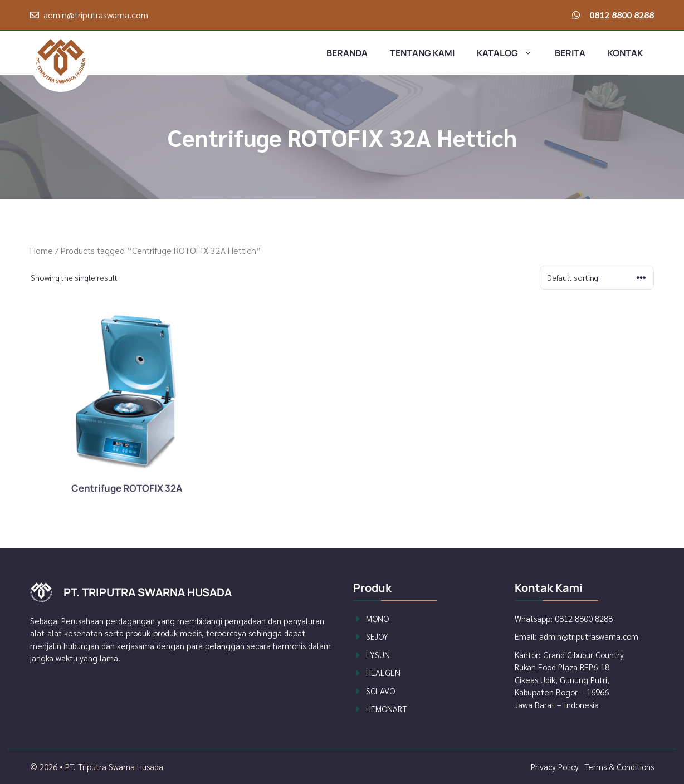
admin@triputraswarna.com (96, 15)
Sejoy (377, 636)
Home (41, 250)
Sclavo (380, 691)
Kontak (625, 53)
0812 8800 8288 (622, 15)
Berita (570, 53)
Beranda (347, 53)
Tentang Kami (422, 53)
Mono (377, 618)
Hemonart (386, 709)
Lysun (378, 655)
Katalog (510, 53)
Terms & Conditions (619, 766)
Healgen (383, 672)
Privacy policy (555, 766)
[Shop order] (597, 278)
